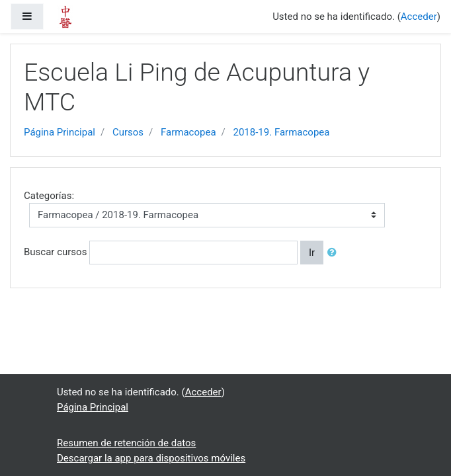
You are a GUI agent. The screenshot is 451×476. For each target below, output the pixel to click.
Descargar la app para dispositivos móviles (151, 458)
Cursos (128, 132)
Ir (312, 253)
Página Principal (60, 132)
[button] (335, 253)
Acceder (419, 17)
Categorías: (49, 196)
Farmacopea (188, 132)
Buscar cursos (55, 252)
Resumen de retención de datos (126, 443)
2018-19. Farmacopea (282, 132)
